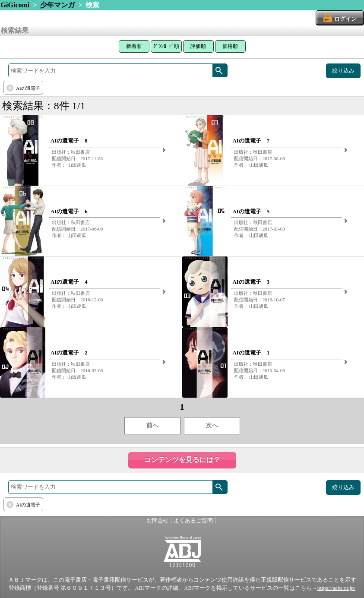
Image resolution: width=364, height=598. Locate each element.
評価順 (198, 46)
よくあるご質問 (193, 521)
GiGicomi (15, 5)
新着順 (134, 46)
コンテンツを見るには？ (182, 460)
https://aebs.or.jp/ (336, 588)
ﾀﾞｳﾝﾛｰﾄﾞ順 (166, 46)
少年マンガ (57, 5)
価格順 (230, 46)
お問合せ (158, 521)
